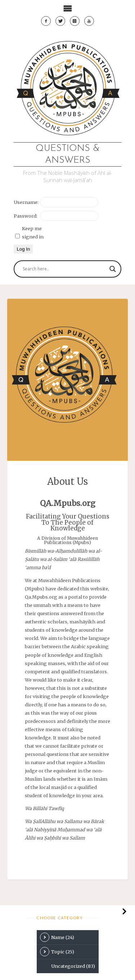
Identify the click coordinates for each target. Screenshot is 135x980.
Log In (23, 249)
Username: (26, 202)
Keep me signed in (33, 233)
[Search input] (64, 269)
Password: (26, 216)
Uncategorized (73, 966)
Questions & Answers (68, 154)
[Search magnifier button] (113, 269)
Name (57, 937)
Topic (57, 952)
